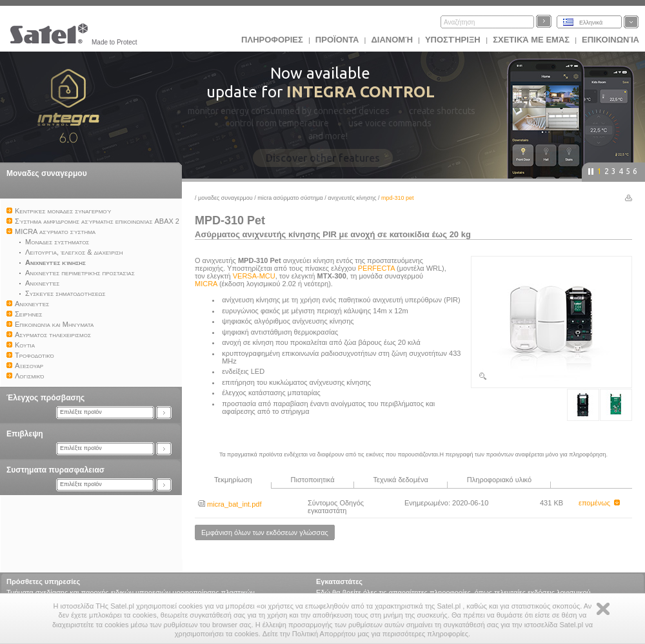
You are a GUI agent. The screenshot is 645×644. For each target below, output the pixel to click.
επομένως (599, 503)
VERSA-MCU (254, 276)
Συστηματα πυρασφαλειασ (55, 470)
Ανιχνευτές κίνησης (352, 198)
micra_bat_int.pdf (230, 504)
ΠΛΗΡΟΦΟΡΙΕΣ (272, 40)
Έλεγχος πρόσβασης (45, 398)
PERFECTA (376, 268)
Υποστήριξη (454, 40)
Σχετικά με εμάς (531, 40)
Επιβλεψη (25, 434)
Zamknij (603, 609)
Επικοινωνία (610, 40)
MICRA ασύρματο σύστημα (290, 198)
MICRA (206, 284)
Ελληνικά (591, 23)
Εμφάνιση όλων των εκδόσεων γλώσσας (265, 532)
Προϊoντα (337, 40)
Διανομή (392, 40)
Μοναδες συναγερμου (47, 173)
